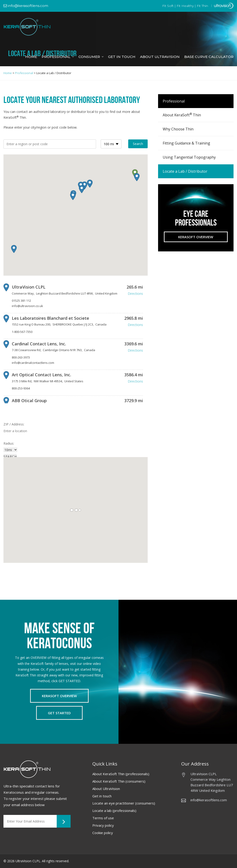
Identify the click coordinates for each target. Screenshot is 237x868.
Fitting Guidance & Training (186, 143)
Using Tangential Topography (189, 157)
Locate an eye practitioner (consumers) (124, 803)
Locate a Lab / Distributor (185, 171)
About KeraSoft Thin (182, 115)
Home (31, 57)
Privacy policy (103, 825)
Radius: (9, 443)
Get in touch (102, 796)
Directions (135, 294)
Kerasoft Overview (196, 237)
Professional (56, 57)
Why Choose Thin (178, 129)
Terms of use (103, 818)
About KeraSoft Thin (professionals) (121, 774)
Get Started (59, 713)
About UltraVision (106, 789)
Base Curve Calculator (209, 57)
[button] (137, 177)
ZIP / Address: (14, 424)
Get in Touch (122, 57)
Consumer (89, 57)
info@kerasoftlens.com (26, 6)
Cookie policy (103, 833)
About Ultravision (160, 57)
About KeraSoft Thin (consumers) (119, 781)
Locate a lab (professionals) (114, 811)
